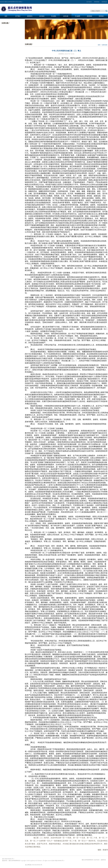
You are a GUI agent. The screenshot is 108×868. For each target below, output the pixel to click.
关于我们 (18, 16)
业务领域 (42, 16)
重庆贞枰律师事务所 (88, 860)
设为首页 (89, 2)
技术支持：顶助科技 (100, 860)
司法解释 (78, 16)
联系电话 (104, 2)
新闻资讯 (30, 16)
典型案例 (89, 16)
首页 (6, 16)
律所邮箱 (97, 2)
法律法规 (66, 16)
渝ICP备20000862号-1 (8, 859)
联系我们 (101, 16)
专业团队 (54, 16)
